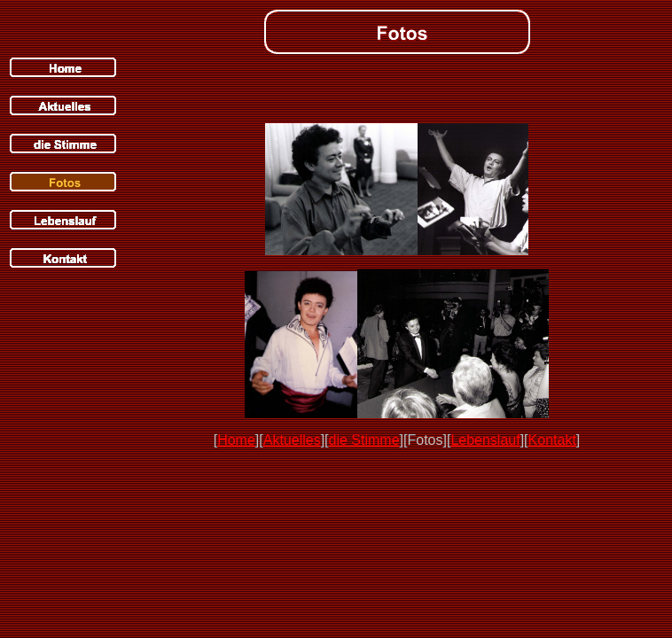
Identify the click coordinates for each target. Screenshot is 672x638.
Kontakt (552, 440)
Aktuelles (292, 440)
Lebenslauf (485, 440)
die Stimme (364, 440)
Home (236, 440)
